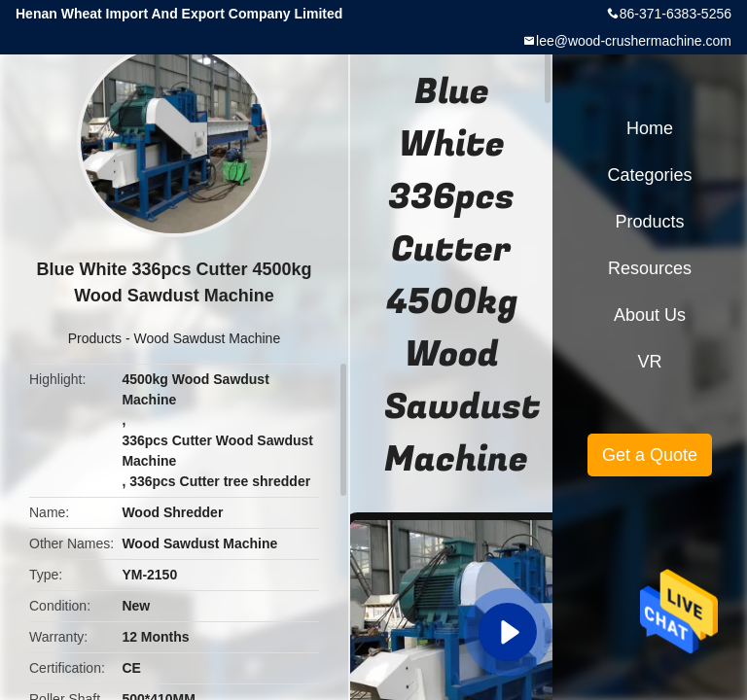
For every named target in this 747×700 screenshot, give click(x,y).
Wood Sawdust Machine (207, 338)
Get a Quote (650, 455)
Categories (649, 175)
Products (95, 338)
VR (649, 362)
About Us (650, 315)
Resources (650, 268)
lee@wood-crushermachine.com (634, 41)
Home (650, 128)
